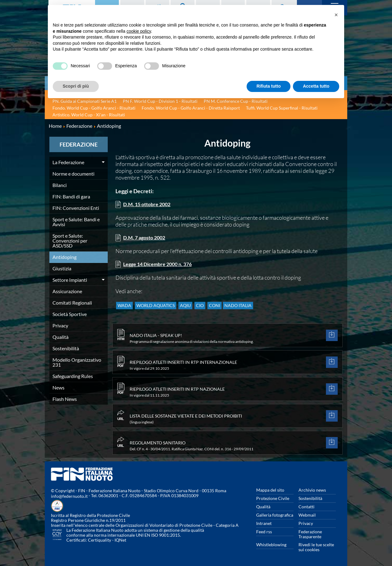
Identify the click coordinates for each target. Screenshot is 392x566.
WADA (126, 308)
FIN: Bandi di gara (71, 196)
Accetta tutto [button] (316, 86)
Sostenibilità (66, 348)
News (58, 387)
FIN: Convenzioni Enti (76, 208)
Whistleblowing (271, 545)
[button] (336, 15)
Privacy (60, 325)
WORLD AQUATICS (160, 308)
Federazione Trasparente (310, 534)
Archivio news (312, 490)
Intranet (264, 523)
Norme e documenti (73, 174)
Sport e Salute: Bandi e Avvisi (76, 222)
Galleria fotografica (275, 515)
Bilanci (60, 185)
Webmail (307, 515)
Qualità (60, 337)
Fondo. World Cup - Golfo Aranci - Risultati (94, 108)
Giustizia (62, 268)
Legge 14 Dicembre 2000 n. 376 (161, 266)
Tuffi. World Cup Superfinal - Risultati (282, 108)
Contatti (307, 507)
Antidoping (65, 257)
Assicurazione (67, 291)
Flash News (65, 399)
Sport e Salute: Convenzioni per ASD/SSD (70, 241)
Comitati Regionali (72, 303)
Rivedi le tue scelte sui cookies (316, 547)
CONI (228, 308)
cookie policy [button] (139, 31)
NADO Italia (255, 308)
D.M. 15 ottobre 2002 (149, 205)
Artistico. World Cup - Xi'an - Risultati (89, 115)
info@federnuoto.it (69, 496)
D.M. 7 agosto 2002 (146, 239)
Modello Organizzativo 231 (77, 362)
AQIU (193, 308)
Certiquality (100, 540)
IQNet (120, 540)
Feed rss (264, 532)
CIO (211, 308)
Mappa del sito (270, 490)
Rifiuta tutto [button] (269, 86)
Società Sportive (70, 314)
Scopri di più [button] (76, 86)
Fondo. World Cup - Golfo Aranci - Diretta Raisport (191, 108)
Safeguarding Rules (73, 376)
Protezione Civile (273, 498)
